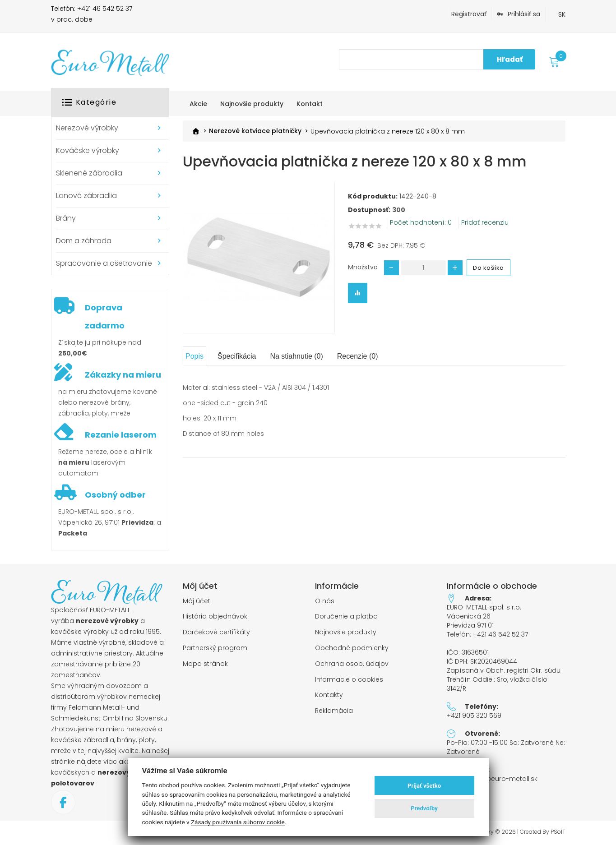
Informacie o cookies (349, 680)
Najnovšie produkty (346, 632)
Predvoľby (424, 808)
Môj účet (197, 601)
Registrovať (469, 14)
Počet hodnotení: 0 (421, 222)
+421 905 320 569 (474, 716)
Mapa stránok (205, 664)
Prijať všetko (424, 786)
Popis (195, 356)
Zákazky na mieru (123, 375)
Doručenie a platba (346, 616)
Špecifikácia (237, 356)
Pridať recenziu (485, 222)
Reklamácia (334, 711)
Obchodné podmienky (352, 648)
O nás (325, 601)
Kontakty (329, 695)
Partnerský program (215, 648)
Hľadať (510, 59)
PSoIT (558, 832)
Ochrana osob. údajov (352, 664)
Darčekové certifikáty (216, 632)
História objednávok (215, 616)
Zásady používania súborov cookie (238, 822)
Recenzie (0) (358, 356)
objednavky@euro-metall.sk (492, 779)
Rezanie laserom (121, 435)
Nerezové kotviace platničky (255, 131)
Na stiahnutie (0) (296, 356)
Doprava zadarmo (105, 316)
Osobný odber (115, 495)
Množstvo (363, 267)
